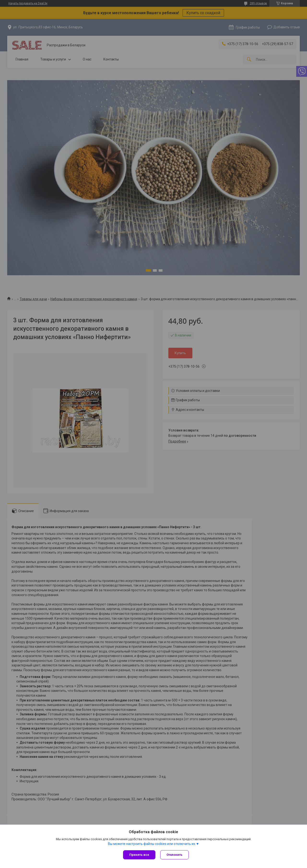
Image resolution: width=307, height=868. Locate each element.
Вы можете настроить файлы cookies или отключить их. (152, 844)
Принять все (139, 855)
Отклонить (174, 855)
